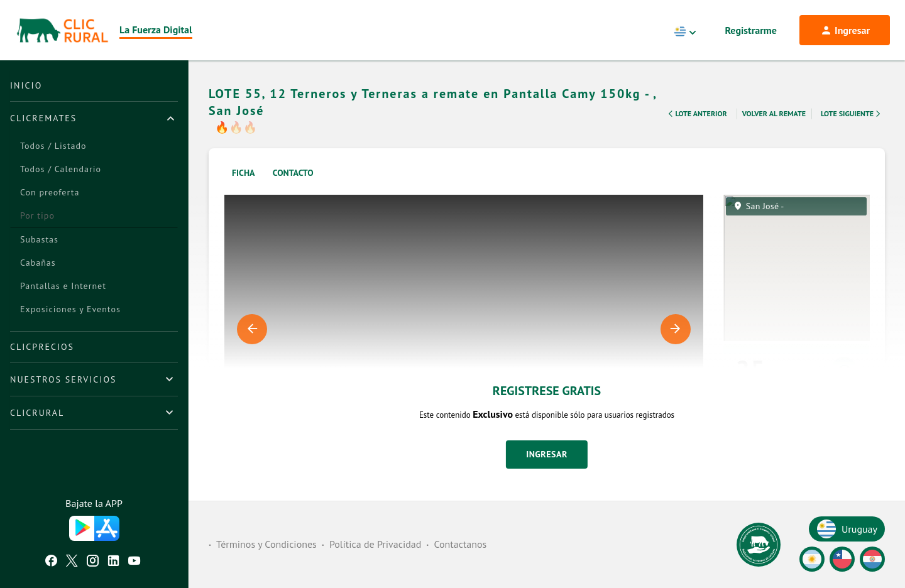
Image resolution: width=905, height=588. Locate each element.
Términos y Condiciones (266, 544)
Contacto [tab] (293, 173)
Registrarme (751, 30)
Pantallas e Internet (63, 286)
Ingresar (547, 454)
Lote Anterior (696, 114)
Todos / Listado (53, 146)
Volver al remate (774, 113)
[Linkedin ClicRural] (113, 562)
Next (676, 329)
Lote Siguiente (852, 114)
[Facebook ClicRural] (51, 562)
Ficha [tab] (244, 173)
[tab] (94, 118)
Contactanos (460, 544)
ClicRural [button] (37, 413)
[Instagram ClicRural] (93, 562)
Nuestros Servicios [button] (63, 379)
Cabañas (38, 263)
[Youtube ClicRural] (134, 562)
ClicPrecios (42, 347)
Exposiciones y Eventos (70, 309)
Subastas (39, 239)
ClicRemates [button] (43, 118)
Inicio (26, 85)
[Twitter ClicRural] (72, 562)
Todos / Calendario (61, 169)
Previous (252, 329)
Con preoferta (50, 192)
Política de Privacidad (375, 544)
